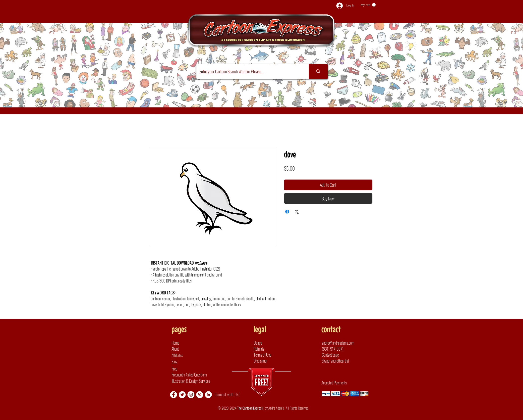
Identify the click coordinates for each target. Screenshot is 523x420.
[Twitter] (182, 395)
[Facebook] (174, 395)
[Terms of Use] (267, 355)
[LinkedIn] (208, 395)
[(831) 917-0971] (340, 349)
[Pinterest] (200, 395)
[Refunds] (267, 349)
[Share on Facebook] (287, 212)
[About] (185, 349)
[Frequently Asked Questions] (210, 375)
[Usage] (267, 343)
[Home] (185, 343)
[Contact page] (332, 355)
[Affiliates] (185, 355)
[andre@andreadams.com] (343, 343)
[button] (368, 5)
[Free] (210, 369)
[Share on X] (297, 212)
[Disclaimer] (267, 361)
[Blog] (185, 362)
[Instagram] (191, 395)
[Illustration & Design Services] (196, 381)
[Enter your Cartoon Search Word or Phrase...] (249, 71)
